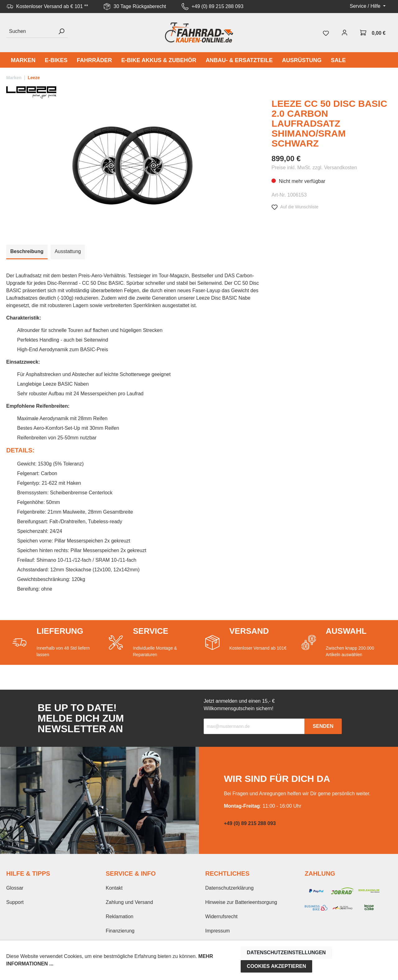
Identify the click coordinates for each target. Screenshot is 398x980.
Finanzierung (120, 931)
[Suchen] (31, 32)
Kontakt (114, 888)
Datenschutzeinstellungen (286, 953)
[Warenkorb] (373, 33)
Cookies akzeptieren (277, 966)
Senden (323, 726)
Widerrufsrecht (221, 916)
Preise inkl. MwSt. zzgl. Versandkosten (314, 168)
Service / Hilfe (366, 6)
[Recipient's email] (254, 726)
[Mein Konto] (345, 33)
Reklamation (120, 916)
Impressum (218, 931)
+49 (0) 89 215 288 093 (218, 6)
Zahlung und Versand (129, 902)
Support (15, 902)
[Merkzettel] (326, 33)
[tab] (27, 252)
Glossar (15, 888)
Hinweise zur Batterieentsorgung (241, 902)
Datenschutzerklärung (229, 888)
